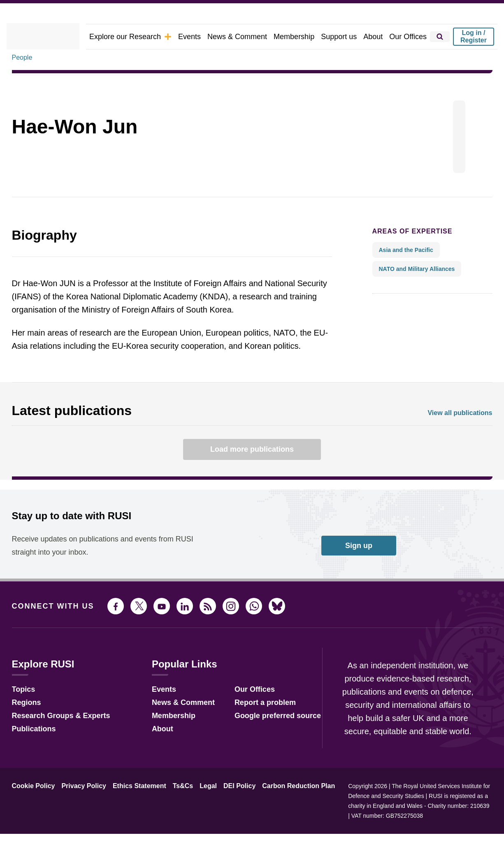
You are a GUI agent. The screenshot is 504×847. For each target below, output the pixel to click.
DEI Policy (223, 809)
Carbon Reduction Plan (276, 809)
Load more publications (252, 472)
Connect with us (48, 629)
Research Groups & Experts (55, 738)
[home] (54, 37)
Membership (303, 36)
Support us (345, 36)
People (22, 80)
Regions (25, 724)
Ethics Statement (130, 809)
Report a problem (255, 724)
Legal (194, 809)
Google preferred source (267, 738)
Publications (32, 751)
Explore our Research (149, 36)
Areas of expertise (405, 254)
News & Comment (249, 36)
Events (204, 36)
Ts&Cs (171, 809)
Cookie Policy (31, 809)
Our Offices (410, 36)
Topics (22, 711)
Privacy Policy (78, 809)
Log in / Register (474, 36)
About (377, 36)
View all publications (463, 436)
